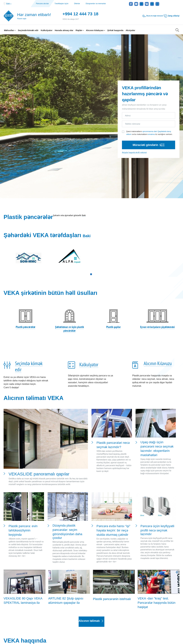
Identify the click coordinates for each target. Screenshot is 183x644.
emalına (151, 88)
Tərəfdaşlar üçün (61, 4)
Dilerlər (77, 4)
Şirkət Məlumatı (91, 626)
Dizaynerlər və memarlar (96, 4)
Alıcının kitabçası (96, 30)
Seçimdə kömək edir (28, 30)
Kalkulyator (47, 30)
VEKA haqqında (25, 554)
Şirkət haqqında (115, 30)
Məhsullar (10, 30)
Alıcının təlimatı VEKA (34, 311)
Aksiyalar (130, 30)
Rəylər (80, 30)
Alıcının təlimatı (91, 535)
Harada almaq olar (64, 30)
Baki (84, 126)
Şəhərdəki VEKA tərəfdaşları (42, 146)
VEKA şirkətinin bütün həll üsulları (50, 206)
